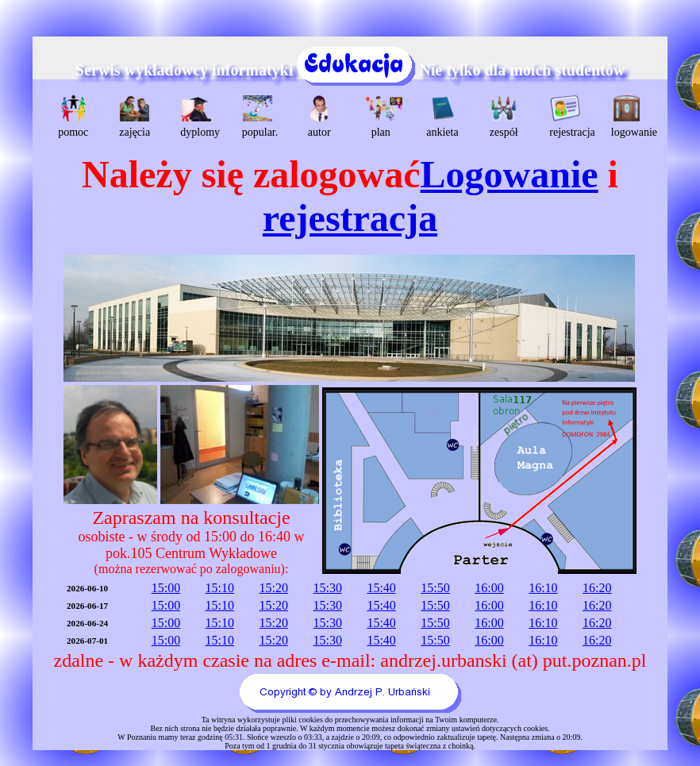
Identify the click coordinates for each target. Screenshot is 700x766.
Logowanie (510, 174)
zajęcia (135, 117)
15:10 (220, 588)
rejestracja (567, 117)
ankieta (442, 117)
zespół (504, 117)
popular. (260, 117)
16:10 (543, 588)
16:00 (489, 588)
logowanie (629, 117)
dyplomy (198, 117)
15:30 (327, 588)
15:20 (274, 588)
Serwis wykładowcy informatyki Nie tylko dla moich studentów (350, 70)
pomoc (73, 117)
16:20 (597, 588)
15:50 (435, 588)
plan (383, 117)
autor (319, 117)
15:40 (381, 588)
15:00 (166, 588)
